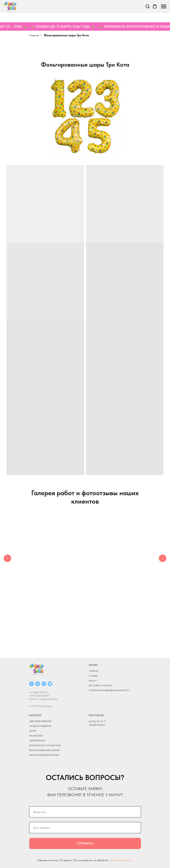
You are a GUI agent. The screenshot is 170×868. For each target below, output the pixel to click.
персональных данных (121, 860)
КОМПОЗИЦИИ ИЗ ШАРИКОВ (45, 745)
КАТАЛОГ (36, 715)
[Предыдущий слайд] (7, 558)
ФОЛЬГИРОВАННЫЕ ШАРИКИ (45, 750)
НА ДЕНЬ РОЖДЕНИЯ (40, 726)
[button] (148, 6)
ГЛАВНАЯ (94, 671)
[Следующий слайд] (163, 558)
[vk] (32, 684)
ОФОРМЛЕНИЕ (37, 741)
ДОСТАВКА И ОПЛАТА (100, 686)
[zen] (50, 684)
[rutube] (44, 684)
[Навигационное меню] (164, 7)
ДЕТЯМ (33, 731)
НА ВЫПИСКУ (36, 736)
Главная (34, 35)
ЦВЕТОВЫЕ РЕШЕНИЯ (40, 721)
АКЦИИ (93, 681)
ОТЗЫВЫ (93, 676)
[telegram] (38, 684)
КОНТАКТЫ (96, 715)
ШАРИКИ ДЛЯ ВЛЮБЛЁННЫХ (44, 755)
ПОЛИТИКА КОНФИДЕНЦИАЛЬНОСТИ (109, 690)
